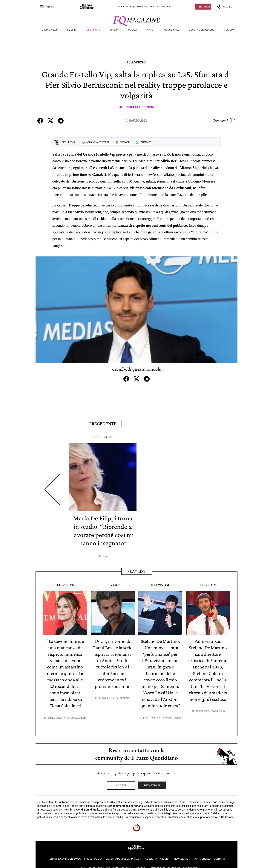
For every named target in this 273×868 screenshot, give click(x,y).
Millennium (142, 7)
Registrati (152, 784)
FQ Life (72, 30)
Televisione (93, 30)
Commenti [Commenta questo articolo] (224, 121)
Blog (132, 7)
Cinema (114, 30)
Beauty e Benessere (202, 30)
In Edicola (123, 7)
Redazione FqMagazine (67, 716)
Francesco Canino (138, 107)
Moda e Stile (172, 30)
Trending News (48, 30)
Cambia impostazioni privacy (123, 857)
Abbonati (203, 7)
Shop (152, 7)
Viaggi (150, 30)
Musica (132, 30)
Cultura (229, 30)
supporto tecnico (207, 815)
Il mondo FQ (165, 7)
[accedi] (225, 7)
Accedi (121, 784)
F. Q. (105, 555)
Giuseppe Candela (210, 710)
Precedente (103, 423)
